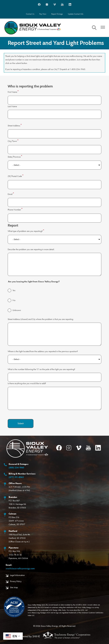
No (14, 300)
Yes (14, 290)
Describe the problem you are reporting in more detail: (31, 249)
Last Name (12, 106)
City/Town (12, 141)
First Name (12, 92)
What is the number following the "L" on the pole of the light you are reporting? (41, 369)
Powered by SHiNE (29, 636)
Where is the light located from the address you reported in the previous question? (43, 351)
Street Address (14, 126)
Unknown (17, 310)
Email (10, 194)
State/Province (14, 157)
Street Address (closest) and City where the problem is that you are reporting (40, 319)
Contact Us (30, 14)
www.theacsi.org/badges (37, 613)
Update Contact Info (76, 14)
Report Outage (57, 14)
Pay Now (43, 14)
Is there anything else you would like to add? (27, 383)
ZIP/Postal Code (15, 176)
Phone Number (14, 210)
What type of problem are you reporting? (25, 231)
